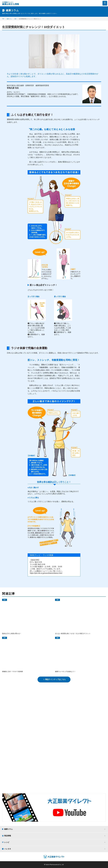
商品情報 (8, 836)
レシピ (7, 842)
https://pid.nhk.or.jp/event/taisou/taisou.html (46, 573)
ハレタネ (8, 849)
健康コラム (8, 829)
